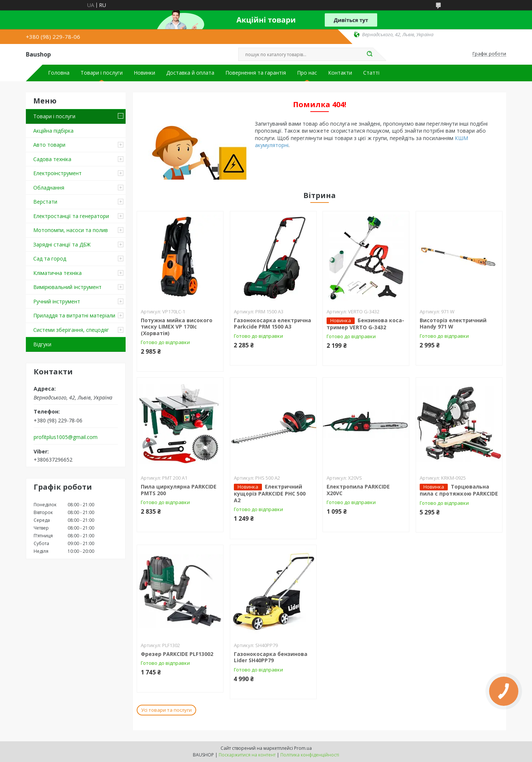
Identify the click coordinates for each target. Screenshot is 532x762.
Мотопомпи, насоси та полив (71, 230)
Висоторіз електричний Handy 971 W (453, 324)
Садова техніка (52, 159)
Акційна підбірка (53, 131)
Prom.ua (303, 748)
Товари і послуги (102, 73)
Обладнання (49, 188)
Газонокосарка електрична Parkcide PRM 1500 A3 (272, 324)
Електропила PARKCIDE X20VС (358, 490)
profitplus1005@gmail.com (66, 437)
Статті (371, 73)
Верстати (45, 202)
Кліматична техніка (57, 273)
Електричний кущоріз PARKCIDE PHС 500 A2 (270, 493)
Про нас (307, 73)
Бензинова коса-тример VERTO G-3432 (365, 324)
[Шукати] (369, 54)
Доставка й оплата (190, 73)
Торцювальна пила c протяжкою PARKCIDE (459, 490)
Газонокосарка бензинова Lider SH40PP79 (271, 657)
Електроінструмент (57, 173)
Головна (59, 73)
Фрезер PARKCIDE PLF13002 (177, 654)
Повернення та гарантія (256, 73)
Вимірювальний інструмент (67, 287)
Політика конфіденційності (310, 755)
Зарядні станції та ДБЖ (62, 244)
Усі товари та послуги (166, 710)
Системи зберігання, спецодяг (71, 330)
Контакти (340, 73)
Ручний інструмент (57, 301)
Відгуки (42, 344)
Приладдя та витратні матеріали (74, 315)
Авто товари (49, 145)
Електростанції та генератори (71, 216)
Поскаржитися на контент (247, 755)
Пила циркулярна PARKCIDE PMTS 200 (179, 490)
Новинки (144, 73)
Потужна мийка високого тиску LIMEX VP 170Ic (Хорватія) (177, 327)
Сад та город (50, 258)
